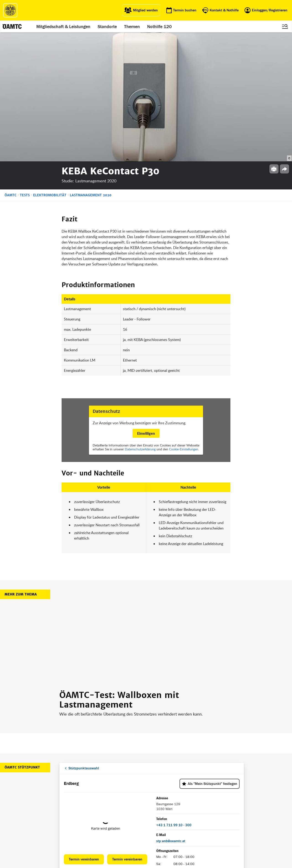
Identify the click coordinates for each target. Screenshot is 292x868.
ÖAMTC (10, 66)
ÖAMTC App (123, 804)
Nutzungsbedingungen (196, 815)
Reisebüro (90, 830)
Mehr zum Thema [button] (21, 465)
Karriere (153, 815)
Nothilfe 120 (159, 26)
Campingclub (92, 815)
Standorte (107, 26)
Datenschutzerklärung (140, 320)
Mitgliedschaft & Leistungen (63, 26)
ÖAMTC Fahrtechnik (97, 809)
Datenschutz (189, 820)
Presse (153, 809)
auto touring (91, 804)
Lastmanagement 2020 (91, 66)
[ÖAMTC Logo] (10, 10)
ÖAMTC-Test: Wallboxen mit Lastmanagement (119, 571)
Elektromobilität (50, 66)
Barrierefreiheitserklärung (197, 837)
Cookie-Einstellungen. (184, 320)
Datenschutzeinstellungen (198, 826)
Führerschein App (128, 809)
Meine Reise (124, 815)
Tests (25, 66)
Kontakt (153, 826)
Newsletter (155, 820)
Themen (132, 26)
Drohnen (121, 820)
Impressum (188, 804)
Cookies (185, 831)
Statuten (186, 809)
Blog (151, 804)
